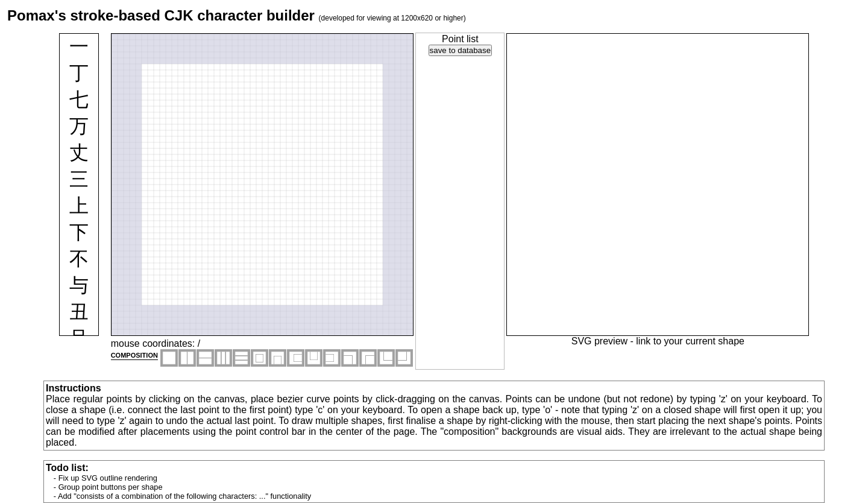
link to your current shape (690, 341)
